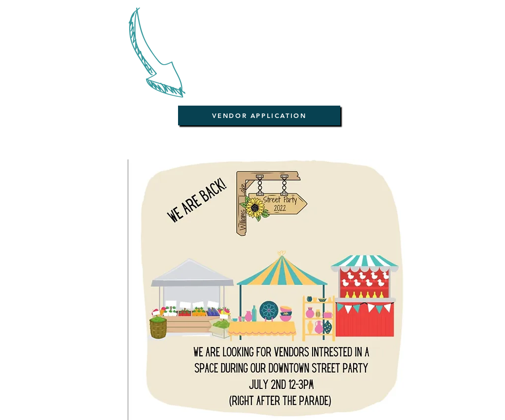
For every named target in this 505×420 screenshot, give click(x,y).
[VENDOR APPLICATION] (259, 115)
